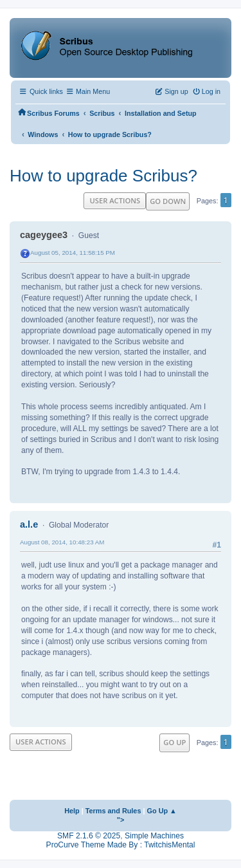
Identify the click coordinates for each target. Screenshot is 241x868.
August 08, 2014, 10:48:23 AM (62, 542)
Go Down (168, 201)
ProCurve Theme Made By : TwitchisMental (121, 845)
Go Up (174, 742)
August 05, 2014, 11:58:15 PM (73, 253)
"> (121, 820)
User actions (115, 200)
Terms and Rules (113, 811)
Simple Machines (154, 836)
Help (72, 811)
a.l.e (29, 524)
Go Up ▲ (162, 811)
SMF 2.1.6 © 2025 (89, 836)
